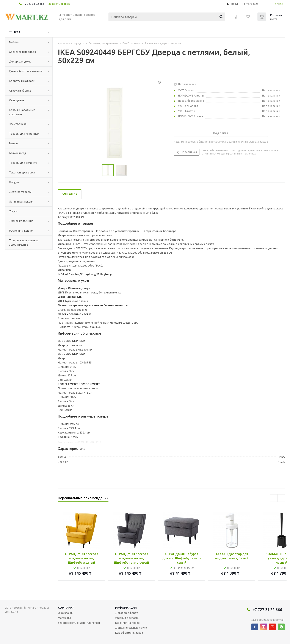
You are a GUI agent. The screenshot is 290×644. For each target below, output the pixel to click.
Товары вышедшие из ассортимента (24, 242)
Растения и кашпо (21, 231)
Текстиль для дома (22, 172)
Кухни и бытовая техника (26, 71)
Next (281, 498)
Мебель (14, 42)
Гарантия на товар (127, 623)
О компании (66, 613)
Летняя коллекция (21, 201)
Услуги (13, 211)
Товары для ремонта (23, 163)
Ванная (14, 143)
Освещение (16, 100)
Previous (274, 498)
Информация (126, 608)
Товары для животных (24, 134)
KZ (277, 4)
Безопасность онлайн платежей (79, 623)
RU (281, 4)
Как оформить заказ (129, 633)
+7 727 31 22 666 (34, 4)
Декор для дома (20, 61)
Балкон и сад (18, 153)
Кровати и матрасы (22, 81)
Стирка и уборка (20, 90)
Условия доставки (127, 618)
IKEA (17, 32)
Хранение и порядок (23, 52)
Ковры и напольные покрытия (22, 112)
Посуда (14, 182)
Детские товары (20, 192)
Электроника (18, 124)
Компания (66, 608)
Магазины (64, 618)
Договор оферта (127, 613)
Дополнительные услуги (131, 628)
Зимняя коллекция (21, 221)
